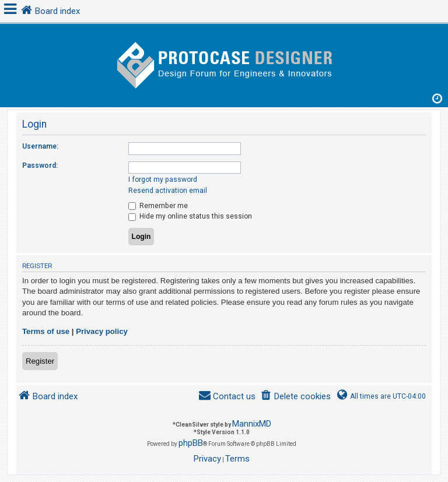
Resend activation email (168, 191)
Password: (40, 166)
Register (40, 361)
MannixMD (252, 424)
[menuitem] (295, 397)
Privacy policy (102, 331)
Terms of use (46, 331)
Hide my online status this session (190, 216)
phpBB (191, 443)
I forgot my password (163, 180)
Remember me (158, 206)
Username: (40, 146)
